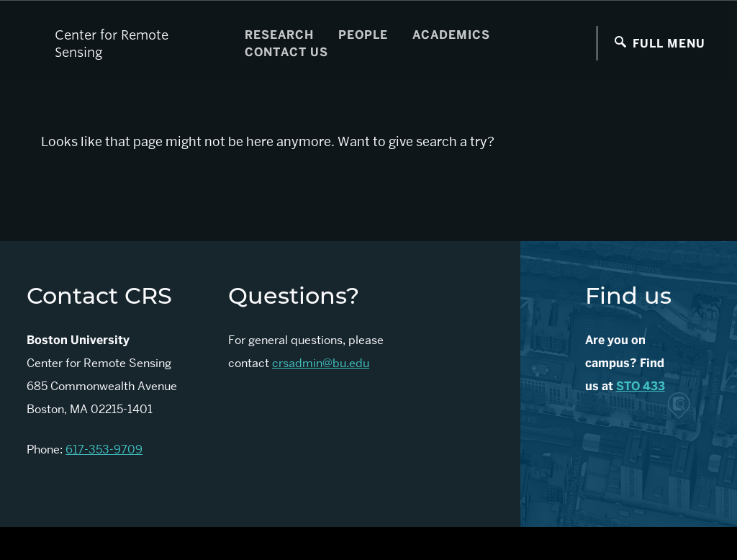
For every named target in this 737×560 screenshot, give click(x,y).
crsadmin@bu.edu (321, 363)
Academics (451, 35)
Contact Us (286, 52)
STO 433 (641, 386)
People (363, 35)
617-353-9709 (104, 450)
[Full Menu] (660, 43)
